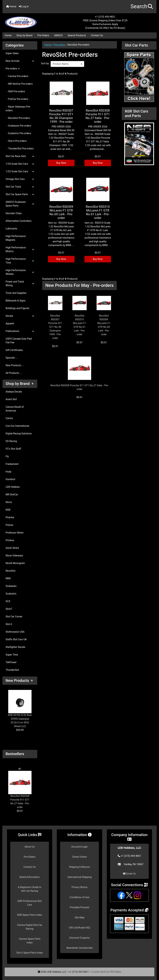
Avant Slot (11, 399)
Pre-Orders (43, 35)
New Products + (19, 681)
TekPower (11, 662)
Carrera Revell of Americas (15, 409)
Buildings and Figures (17, 308)
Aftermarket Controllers (19, 221)
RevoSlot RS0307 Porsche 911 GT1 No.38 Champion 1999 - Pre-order (61, 116)
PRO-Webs (115, 972)
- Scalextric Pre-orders (18, 133)
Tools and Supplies (16, 293)
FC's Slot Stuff (13, 449)
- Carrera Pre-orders (17, 76)
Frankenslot (12, 464)
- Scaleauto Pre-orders (18, 126)
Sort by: (45, 63)
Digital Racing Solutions (19, 434)
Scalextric (11, 594)
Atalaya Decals (14, 392)
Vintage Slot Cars (20, 179)
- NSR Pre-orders (15, 91)
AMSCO (58, 35)
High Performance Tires (20, 261)
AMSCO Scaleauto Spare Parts (20, 204)
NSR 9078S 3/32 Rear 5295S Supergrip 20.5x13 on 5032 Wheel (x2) (20, 709)
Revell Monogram (15, 563)
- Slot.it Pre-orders (16, 141)
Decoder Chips (14, 213)
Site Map (80, 918)
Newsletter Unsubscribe (79, 948)
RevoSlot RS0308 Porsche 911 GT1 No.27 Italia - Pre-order (20, 790)
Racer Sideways (14, 556)
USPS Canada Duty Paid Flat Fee (19, 341)
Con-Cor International (17, 426)
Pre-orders (59, 45)
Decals (20, 316)
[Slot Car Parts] (139, 77)
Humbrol (10, 479)
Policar (9, 525)
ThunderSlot (12, 670)
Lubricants (11, 229)
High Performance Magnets (16, 238)
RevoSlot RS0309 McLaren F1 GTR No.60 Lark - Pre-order (61, 212)
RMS (8, 578)
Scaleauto (11, 586)
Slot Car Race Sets (20, 156)
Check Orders (79, 857)
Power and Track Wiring (20, 283)
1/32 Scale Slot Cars (20, 171)
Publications (20, 331)
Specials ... (12, 358)
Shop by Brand (24, 35)
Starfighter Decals (15, 647)
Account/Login (79, 847)
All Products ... (14, 373)
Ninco (9, 502)
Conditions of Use (79, 897)
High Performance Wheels (20, 272)
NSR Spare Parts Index (30, 915)
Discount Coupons (80, 938)
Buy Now (61, 163)
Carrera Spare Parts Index (30, 941)
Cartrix (9, 418)
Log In (24, 6)
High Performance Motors (20, 249)
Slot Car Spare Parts (20, 194)
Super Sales (12, 53)
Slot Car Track (20, 187)
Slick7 (9, 609)
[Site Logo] (28, 21)
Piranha (10, 517)
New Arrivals (20, 61)
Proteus (10, 540)
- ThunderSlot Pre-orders (20, 149)
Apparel (10, 323)
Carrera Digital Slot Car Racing (30, 927)
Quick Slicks (12, 548)
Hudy (8, 472)
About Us (30, 847)
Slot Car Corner (14, 617)
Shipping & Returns (80, 867)
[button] (142, 7)
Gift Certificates (14, 350)
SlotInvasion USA (15, 632)
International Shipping (79, 877)
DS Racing (11, 441)
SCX (8, 601)
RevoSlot (10, 571)
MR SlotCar (12, 495)
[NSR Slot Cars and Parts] (139, 144)
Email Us (129, 874)
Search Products (77, 35)
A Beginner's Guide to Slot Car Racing (30, 889)
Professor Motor (15, 533)
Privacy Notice (79, 887)
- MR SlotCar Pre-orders (19, 84)
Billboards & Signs (16, 301)
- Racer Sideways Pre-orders (18, 109)
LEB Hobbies (13, 487)
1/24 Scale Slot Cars (20, 164)
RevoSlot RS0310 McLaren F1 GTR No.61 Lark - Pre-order (98, 212)
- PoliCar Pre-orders (17, 99)
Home (11, 6)
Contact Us (97, 35)
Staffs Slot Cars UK (16, 639)
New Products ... (15, 365)
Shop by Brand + (20, 384)
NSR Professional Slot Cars (30, 903)
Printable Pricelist (79, 907)
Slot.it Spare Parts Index (30, 953)
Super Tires (12, 655)
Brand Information (30, 877)
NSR (8, 510)
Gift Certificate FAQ (79, 928)
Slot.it (9, 624)
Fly (7, 456)
